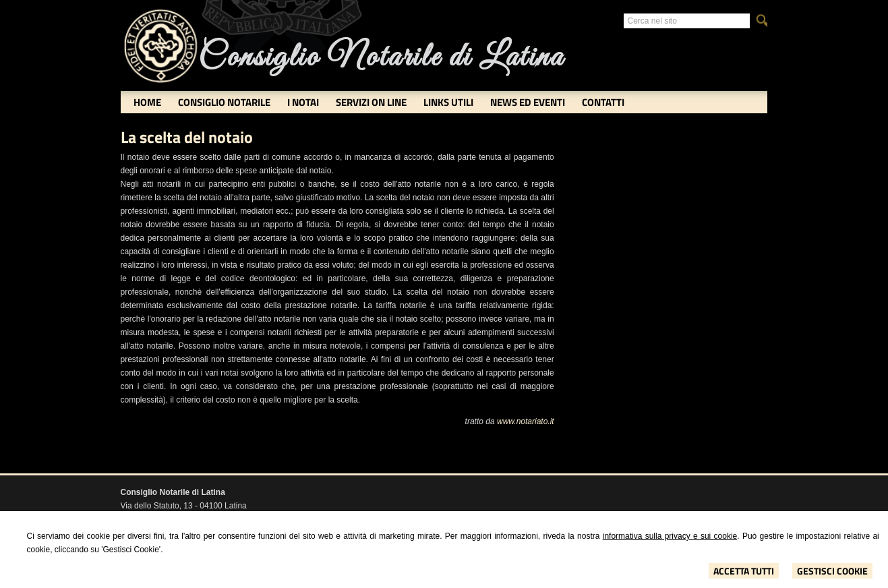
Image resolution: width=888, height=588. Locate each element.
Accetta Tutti (744, 571)
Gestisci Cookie (832, 571)
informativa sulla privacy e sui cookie (670, 536)
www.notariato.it (526, 421)
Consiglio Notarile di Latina (381, 58)
